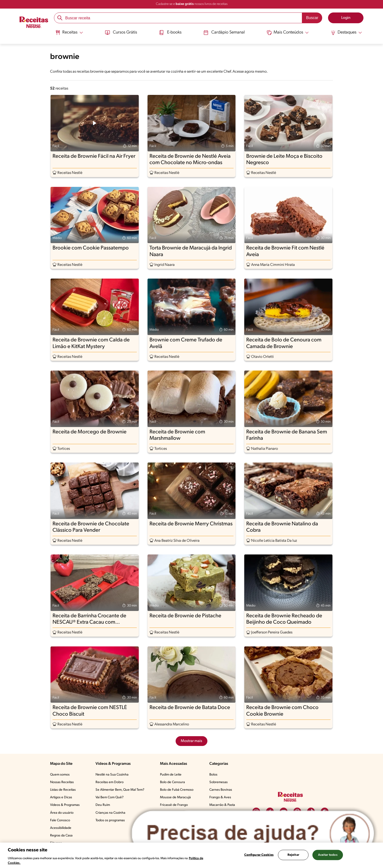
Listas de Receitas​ (63, 790)
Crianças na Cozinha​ (110, 813)
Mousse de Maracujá (175, 797)
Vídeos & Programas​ (65, 805)
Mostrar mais (191, 741)
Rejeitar (293, 855)
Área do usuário (62, 813)
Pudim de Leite (171, 775)
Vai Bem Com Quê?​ (110, 797)
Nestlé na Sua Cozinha (112, 775)
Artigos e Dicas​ (61, 797)
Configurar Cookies (259, 855)
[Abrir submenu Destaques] (347, 33)
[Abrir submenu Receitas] (69, 33)
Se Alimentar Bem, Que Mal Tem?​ (120, 790)
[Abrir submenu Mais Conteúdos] (288, 33)
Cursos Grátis (121, 33)
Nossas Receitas (62, 782)
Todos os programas (110, 820)
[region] (191, 855)
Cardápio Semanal (224, 33)
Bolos (213, 775)
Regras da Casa (61, 836)
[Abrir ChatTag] (253, 833)
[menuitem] (69, 34)
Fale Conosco (60, 820)
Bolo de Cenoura (172, 782)
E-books (170, 33)
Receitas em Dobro (110, 782)
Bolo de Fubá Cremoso (177, 790)
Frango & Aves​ (220, 797)
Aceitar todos (328, 855)
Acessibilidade (61, 828)
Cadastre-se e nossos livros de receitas (192, 4)
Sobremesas (218, 782)
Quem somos (60, 775)
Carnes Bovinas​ (221, 790)
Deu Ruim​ (103, 805)
